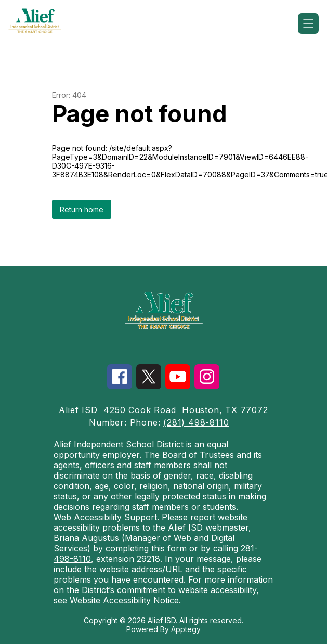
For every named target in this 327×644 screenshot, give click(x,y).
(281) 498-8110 (196, 422)
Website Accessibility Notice (124, 600)
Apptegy (186, 629)
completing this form (146, 548)
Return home (82, 209)
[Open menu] (308, 23)
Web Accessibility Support (105, 517)
